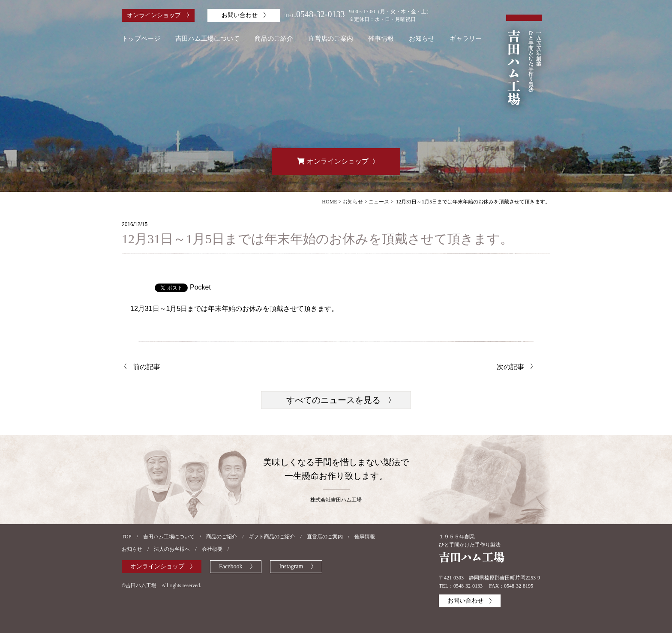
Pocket (200, 287)
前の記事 (147, 367)
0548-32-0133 (320, 14)
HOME (329, 202)
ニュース (379, 202)
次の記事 (510, 367)
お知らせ (353, 202)
